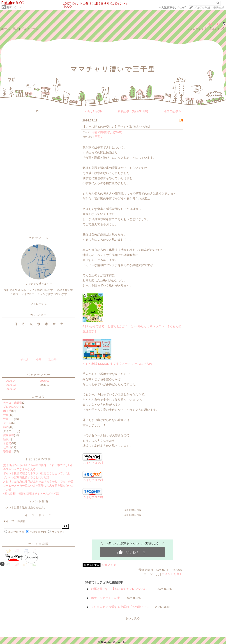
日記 (15, 29)
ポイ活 (7, 411)
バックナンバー (39, 375)
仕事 (6, 415)
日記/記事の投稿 (38, 459)
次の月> (53, 359)
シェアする (109, 565)
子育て (7, 443)
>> (172, 8)
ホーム (6, 29)
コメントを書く (172, 574)
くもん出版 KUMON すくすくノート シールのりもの (117, 364)
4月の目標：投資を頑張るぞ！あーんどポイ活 (31, 494)
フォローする (39, 304)
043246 (215, 24)
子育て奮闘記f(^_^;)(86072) (107, 132)
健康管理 (9, 435)
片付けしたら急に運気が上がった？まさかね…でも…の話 (38, 481)
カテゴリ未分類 (13, 403)
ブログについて (13, 407)
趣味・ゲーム (14, 7)
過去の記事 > (172, 111)
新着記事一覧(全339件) (133, 111)
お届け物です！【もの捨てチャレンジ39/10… (121, 589)
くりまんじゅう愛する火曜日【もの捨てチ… (120, 607)
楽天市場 (219, 8)
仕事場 (7, 447)
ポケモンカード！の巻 (106, 598)
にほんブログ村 (93, 461)
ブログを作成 (202, 8)
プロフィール (29, 29)
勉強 (6, 439)
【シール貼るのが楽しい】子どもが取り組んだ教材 (116, 127)
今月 (39, 359)
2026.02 (11, 389)
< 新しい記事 (93, 111)
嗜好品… (9, 451)
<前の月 (24, 359)
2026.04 (11, 381)
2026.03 (11, 385)
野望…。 (9, 419)
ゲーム (7, 423)
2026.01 (45, 381)
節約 (6, 427)
